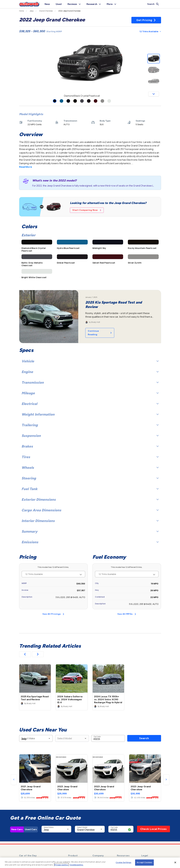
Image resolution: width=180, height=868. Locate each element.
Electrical (90, 404)
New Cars (17, 829)
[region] (90, 863)
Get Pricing (146, 20)
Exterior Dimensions (90, 499)
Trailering (90, 425)
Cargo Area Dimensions (90, 510)
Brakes (90, 446)
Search (144, 738)
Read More (26, 167)
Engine (90, 372)
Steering (90, 478)
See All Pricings (53, 614)
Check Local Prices (153, 829)
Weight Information (90, 414)
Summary (90, 531)
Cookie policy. (77, 865)
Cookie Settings (123, 862)
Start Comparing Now (87, 210)
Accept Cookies (144, 862)
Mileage (90, 393)
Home (22, 11)
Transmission (90, 382)
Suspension (90, 436)
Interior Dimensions (90, 521)
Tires (90, 457)
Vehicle (90, 361)
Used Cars (31, 829)
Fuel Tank (90, 489)
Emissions (90, 542)
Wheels (90, 468)
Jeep (32, 11)
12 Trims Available (150, 31)
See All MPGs (127, 614)
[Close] (175, 862)
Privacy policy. (61, 865)
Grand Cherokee (46, 11)
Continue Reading (100, 333)
